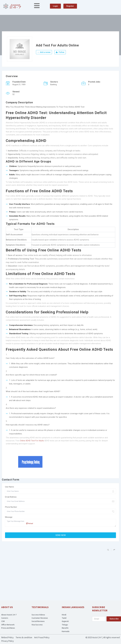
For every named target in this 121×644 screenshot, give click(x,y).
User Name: (10, 487)
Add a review (44, 52)
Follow (60, 52)
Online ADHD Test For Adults (32, 441)
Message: (9, 517)
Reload (30, 524)
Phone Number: (11, 507)
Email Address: (11, 497)
